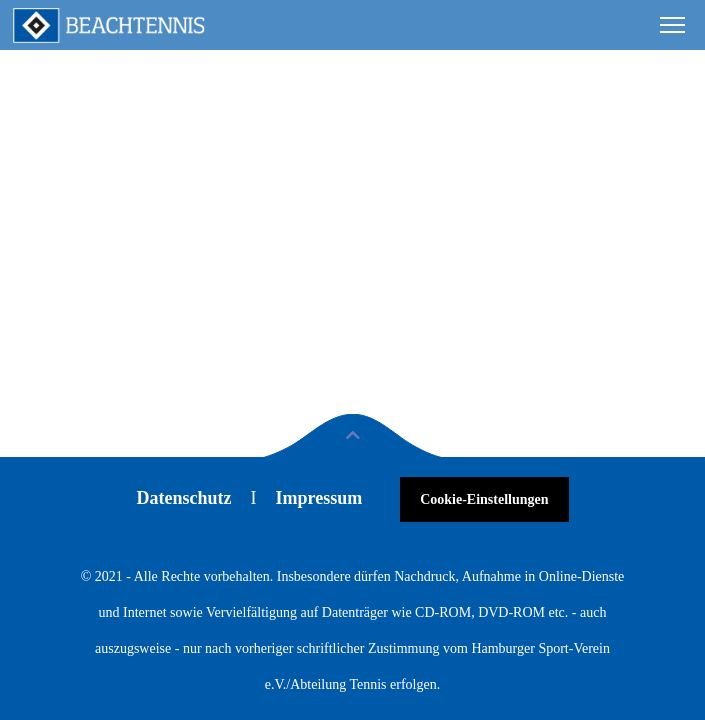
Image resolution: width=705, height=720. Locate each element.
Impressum (318, 498)
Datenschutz (183, 498)
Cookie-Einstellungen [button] (484, 499)
